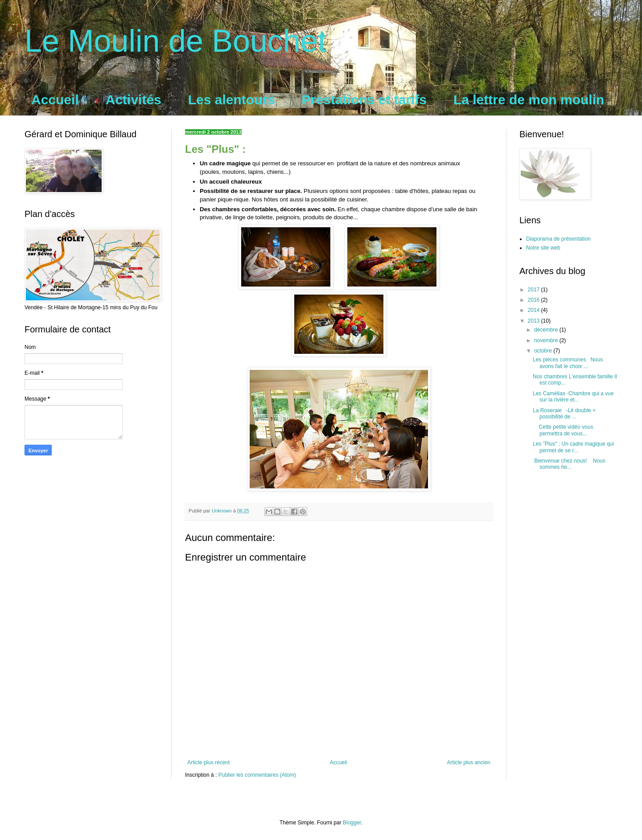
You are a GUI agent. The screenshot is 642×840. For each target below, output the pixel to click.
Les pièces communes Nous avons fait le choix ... (568, 363)
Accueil (55, 100)
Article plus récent (208, 762)
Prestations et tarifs (364, 100)
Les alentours (232, 100)
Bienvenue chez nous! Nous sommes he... (569, 464)
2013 (535, 321)
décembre (547, 330)
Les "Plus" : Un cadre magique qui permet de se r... (573, 447)
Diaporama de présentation (558, 239)
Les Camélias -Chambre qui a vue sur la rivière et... (573, 397)
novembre (547, 340)
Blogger (352, 823)
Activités (134, 100)
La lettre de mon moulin (529, 100)
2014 (535, 310)
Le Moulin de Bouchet (175, 41)
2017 (535, 290)
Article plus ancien (469, 762)
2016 (535, 300)
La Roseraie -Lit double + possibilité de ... (564, 414)
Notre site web (543, 248)
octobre (544, 351)
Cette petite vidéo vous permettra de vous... (563, 430)
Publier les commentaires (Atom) (257, 775)
